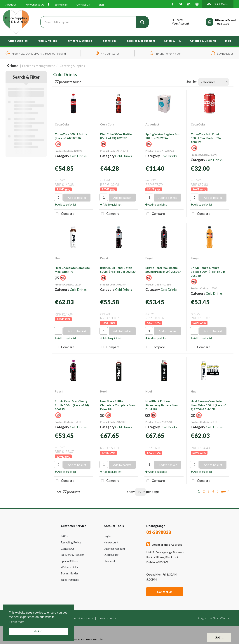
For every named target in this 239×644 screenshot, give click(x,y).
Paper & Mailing (47, 41)
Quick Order (111, 555)
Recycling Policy (71, 542)
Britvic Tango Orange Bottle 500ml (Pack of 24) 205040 (208, 272)
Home (13, 66)
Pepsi (104, 258)
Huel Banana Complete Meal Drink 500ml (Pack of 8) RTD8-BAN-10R (208, 405)
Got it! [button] (38, 631)
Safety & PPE (172, 41)
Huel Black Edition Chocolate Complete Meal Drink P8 (118, 405)
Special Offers (70, 561)
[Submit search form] (142, 22)
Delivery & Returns (73, 555)
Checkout (109, 561)
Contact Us (83, 5)
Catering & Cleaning (203, 41)
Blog (101, 5)
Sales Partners (70, 580)
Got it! (219, 637)
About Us (11, 5)
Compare (64, 214)
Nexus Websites (223, 618)
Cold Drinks (78, 156)
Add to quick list (65, 205)
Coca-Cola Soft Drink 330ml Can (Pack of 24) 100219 (206, 138)
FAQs (64, 536)
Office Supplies (18, 41)
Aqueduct (152, 124)
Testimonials (60, 5)
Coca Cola (62, 124)
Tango (195, 258)
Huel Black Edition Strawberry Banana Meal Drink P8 (162, 405)
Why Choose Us (35, 5)
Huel (58, 258)
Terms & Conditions (81, 618)
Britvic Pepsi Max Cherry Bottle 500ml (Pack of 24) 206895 (72, 405)
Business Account (114, 549)
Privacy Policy (107, 618)
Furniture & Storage (79, 41)
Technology (109, 41)
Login (107, 536)
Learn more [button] (17, 622)
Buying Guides (70, 573)
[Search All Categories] (95, 22)
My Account (111, 542)
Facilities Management (140, 41)
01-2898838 (159, 532)
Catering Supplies (72, 66)
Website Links (69, 567)
